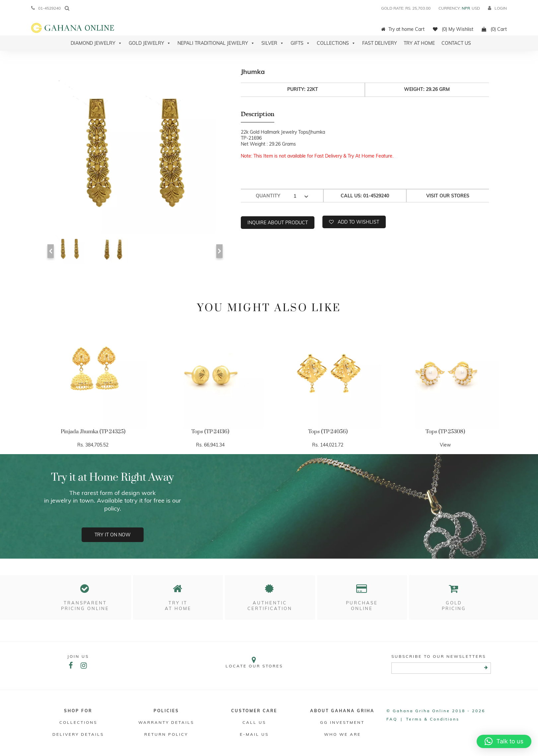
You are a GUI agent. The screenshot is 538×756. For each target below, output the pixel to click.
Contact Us (456, 43)
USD (476, 8)
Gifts (300, 43)
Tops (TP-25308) (445, 432)
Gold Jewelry (150, 43)
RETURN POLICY (166, 734)
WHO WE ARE (342, 734)
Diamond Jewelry (96, 43)
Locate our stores (255, 662)
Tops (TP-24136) (210, 432)
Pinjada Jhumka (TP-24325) (93, 432)
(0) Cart (494, 29)
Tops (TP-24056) (328, 432)
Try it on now (113, 535)
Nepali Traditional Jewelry (216, 43)
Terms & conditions (433, 719)
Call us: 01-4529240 (365, 196)
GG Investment (342, 722)
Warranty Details (166, 722)
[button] (504, 741)
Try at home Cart (403, 29)
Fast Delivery (380, 43)
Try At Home (419, 43)
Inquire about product (278, 223)
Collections (336, 43)
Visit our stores (448, 196)
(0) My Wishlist (453, 29)
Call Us (254, 722)
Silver (273, 43)
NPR (466, 8)
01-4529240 (46, 8)
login (497, 8)
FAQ (392, 719)
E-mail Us (254, 734)
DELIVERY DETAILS (78, 734)
